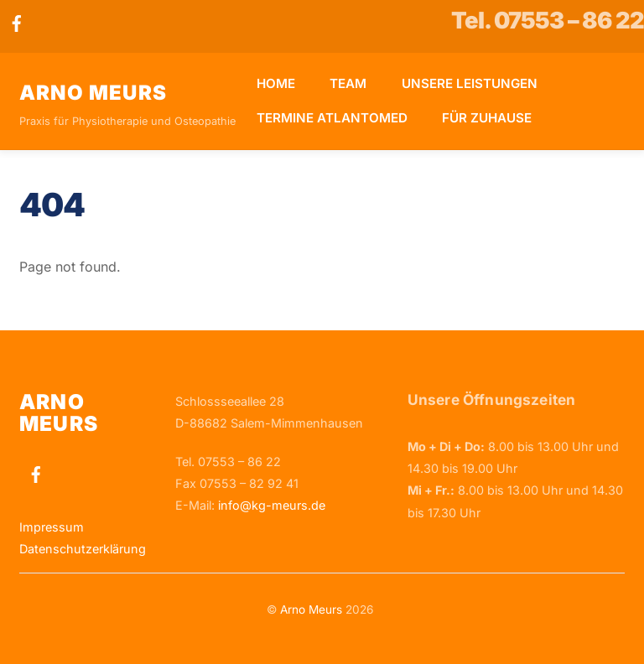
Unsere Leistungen (470, 83)
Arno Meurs (311, 610)
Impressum (52, 527)
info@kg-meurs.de (272, 505)
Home (276, 83)
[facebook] (17, 22)
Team (348, 83)
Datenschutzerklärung (83, 549)
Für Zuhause (487, 118)
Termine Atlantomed (332, 118)
